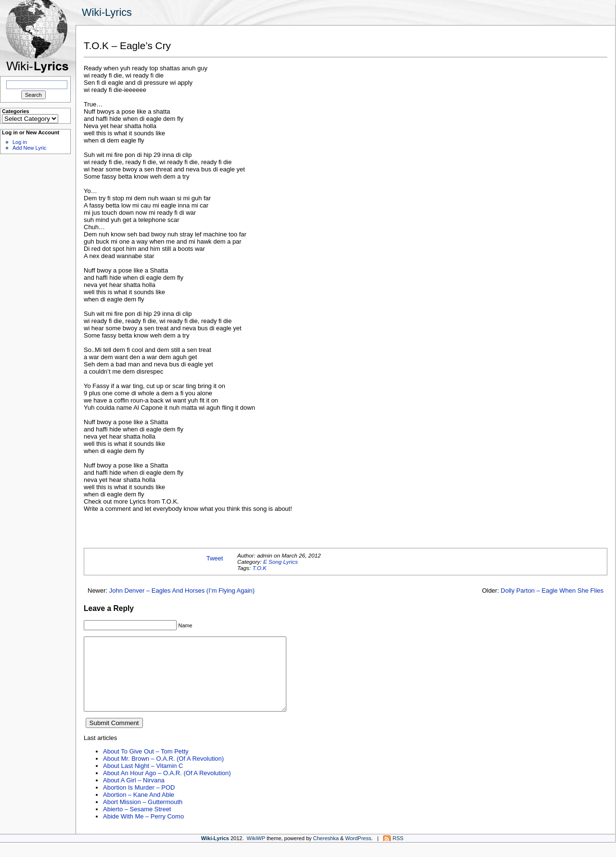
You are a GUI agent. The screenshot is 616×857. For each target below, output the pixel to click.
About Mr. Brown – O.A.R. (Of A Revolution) (163, 773)
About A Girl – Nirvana (134, 795)
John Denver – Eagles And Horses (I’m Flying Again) (182, 591)
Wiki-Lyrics (107, 12)
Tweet (215, 558)
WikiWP (256, 853)
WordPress (358, 853)
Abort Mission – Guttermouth (143, 816)
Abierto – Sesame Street (137, 824)
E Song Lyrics (281, 562)
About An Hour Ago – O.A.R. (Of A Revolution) (167, 787)
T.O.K (259, 568)
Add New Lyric (29, 148)
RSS (398, 853)
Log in (20, 142)
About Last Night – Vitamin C (143, 780)
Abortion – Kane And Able (139, 809)
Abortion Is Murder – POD (139, 802)
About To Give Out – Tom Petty (146, 766)
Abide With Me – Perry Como (143, 831)
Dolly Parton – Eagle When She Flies (552, 591)
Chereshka (326, 853)
